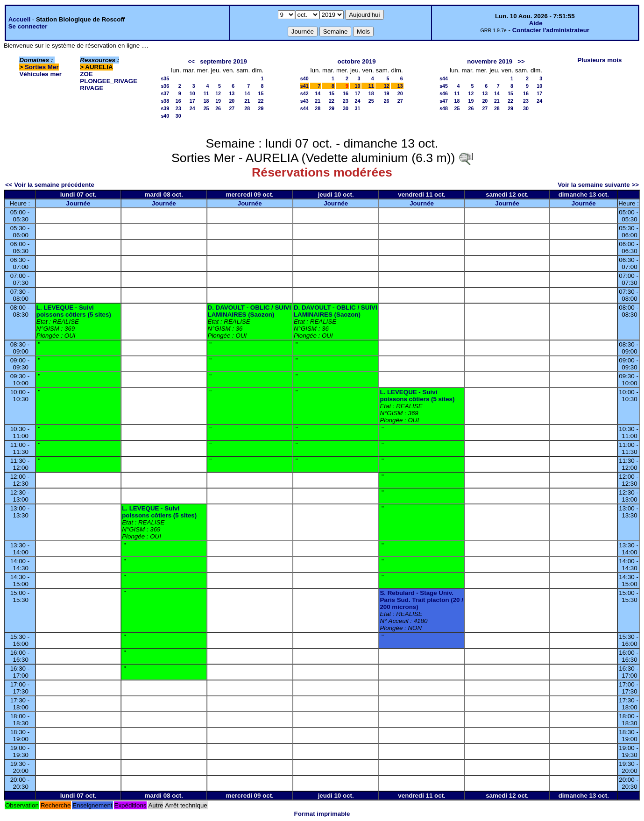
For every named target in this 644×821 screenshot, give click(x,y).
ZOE (86, 74)
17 (192, 101)
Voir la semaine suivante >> (598, 185)
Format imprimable (322, 814)
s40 (165, 116)
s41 (304, 86)
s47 (444, 101)
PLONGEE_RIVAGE (109, 81)
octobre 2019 (357, 61)
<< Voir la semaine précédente (50, 185)
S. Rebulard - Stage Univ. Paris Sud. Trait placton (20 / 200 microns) (421, 600)
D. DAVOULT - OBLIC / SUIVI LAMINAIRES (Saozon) (250, 311)
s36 (165, 86)
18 (206, 101)
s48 (444, 108)
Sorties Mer (42, 67)
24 (192, 108)
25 (206, 108)
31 (358, 108)
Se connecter (28, 26)
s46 (444, 93)
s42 (304, 93)
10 (192, 93)
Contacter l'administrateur (551, 30)
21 (247, 101)
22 (261, 101)
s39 (165, 108)
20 (232, 101)
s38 (165, 101)
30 (178, 116)
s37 (165, 93)
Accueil (19, 19)
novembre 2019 (490, 61)
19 (218, 101)
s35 (165, 78)
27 (232, 108)
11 (206, 93)
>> (521, 61)
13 (232, 93)
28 (247, 108)
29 (261, 108)
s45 (444, 86)
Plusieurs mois (600, 60)
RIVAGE (92, 88)
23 (178, 108)
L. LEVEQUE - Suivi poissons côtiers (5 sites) (74, 311)
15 (261, 93)
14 (247, 93)
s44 (304, 108)
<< (191, 61)
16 (178, 101)
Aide (536, 23)
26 (218, 108)
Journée (78, 203)
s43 (304, 101)
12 (218, 93)
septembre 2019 (223, 61)
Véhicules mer (40, 74)
